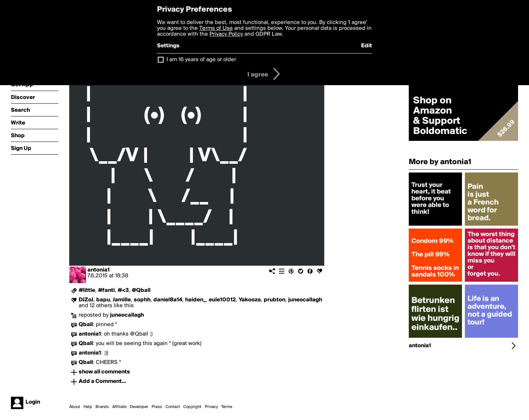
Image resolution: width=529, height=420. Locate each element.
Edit (367, 46)
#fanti (106, 290)
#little (87, 290)
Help (88, 407)
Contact (173, 407)
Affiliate (119, 407)
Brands (102, 407)
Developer (139, 407)
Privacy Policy (226, 34)
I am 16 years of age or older (201, 60)
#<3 (123, 290)
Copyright (192, 407)
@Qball (141, 290)
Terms (227, 407)
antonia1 (99, 270)
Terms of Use (216, 28)
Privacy (211, 407)
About (75, 407)
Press (157, 407)
